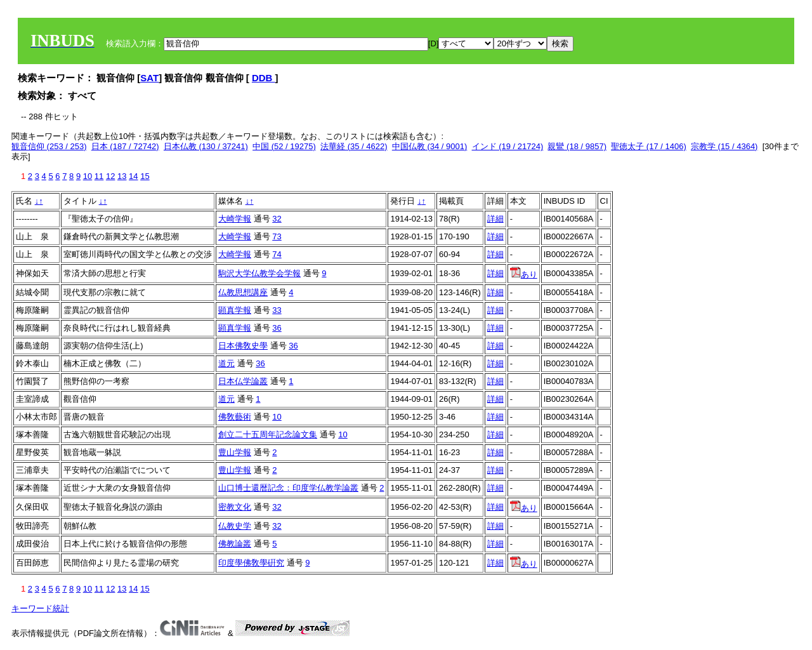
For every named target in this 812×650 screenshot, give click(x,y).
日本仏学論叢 (243, 381)
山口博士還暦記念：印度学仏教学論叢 (288, 488)
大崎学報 (235, 219)
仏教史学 (235, 526)
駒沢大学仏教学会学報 (259, 273)
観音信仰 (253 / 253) (49, 146)
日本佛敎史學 (243, 346)
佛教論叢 (235, 544)
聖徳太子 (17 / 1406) (649, 146)
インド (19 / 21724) (508, 146)
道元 (226, 363)
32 (277, 219)
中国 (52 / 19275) (284, 146)
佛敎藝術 (235, 417)
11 (99, 176)
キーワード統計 (40, 608)
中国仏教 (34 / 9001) (430, 146)
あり (524, 275)
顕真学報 (235, 310)
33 (277, 310)
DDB (264, 78)
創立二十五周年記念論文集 (268, 434)
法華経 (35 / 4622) (354, 146)
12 (110, 176)
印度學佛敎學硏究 (251, 563)
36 (277, 328)
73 (277, 236)
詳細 (495, 219)
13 (122, 176)
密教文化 (235, 507)
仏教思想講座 (243, 292)
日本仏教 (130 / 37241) (206, 146)
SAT (149, 78)
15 (145, 176)
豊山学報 (235, 452)
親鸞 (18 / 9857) (577, 146)
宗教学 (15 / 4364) (724, 146)
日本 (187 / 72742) (125, 146)
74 (277, 254)
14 (133, 176)
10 (88, 176)
